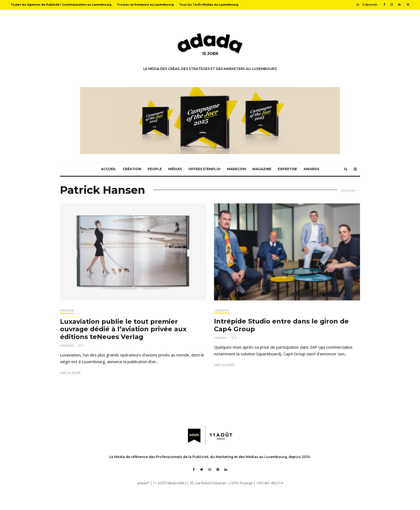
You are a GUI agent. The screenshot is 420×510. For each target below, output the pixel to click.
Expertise (287, 169)
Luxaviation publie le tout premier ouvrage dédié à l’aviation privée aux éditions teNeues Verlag (123, 329)
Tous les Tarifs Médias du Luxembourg (209, 5)
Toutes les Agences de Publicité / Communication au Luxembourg (61, 5)
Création (132, 169)
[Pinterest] (218, 470)
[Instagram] (392, 5)
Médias (175, 169)
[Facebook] (384, 5)
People (155, 169)
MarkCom (236, 169)
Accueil (109, 169)
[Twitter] (202, 470)
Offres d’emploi (204, 169)
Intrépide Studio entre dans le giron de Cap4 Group (281, 325)
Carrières (222, 310)
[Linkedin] (400, 5)
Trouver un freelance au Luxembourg (145, 5)
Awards (311, 169)
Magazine (262, 169)
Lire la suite (70, 373)
